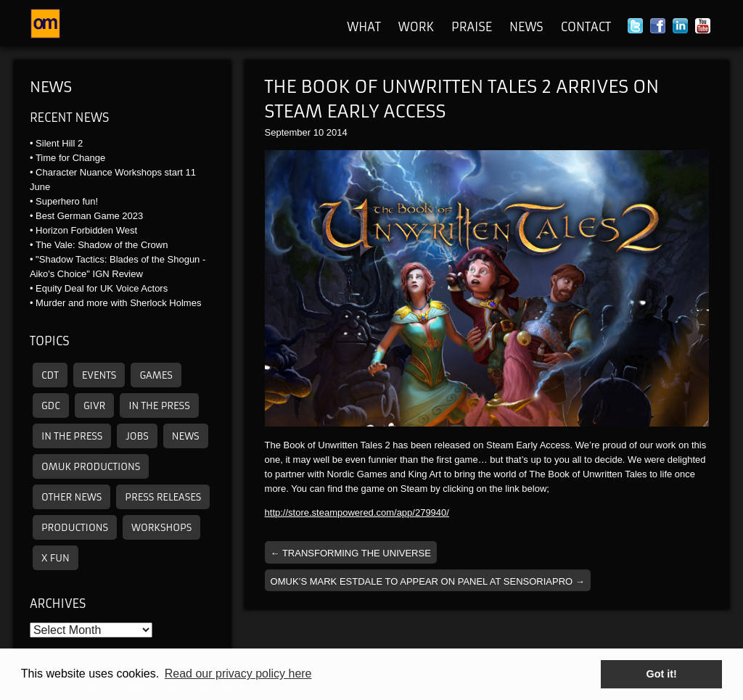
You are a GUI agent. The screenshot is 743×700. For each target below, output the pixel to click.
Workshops (161, 528)
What (364, 27)
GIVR (94, 406)
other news (71, 497)
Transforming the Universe (351, 553)
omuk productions (91, 467)
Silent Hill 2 (59, 143)
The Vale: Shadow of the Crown (102, 245)
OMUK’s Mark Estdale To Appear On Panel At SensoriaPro (428, 581)
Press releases (163, 497)
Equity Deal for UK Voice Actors (102, 288)
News (526, 27)
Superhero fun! (67, 201)
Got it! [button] (662, 674)
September (288, 132)
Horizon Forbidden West (86, 230)
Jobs (137, 436)
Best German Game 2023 (89, 216)
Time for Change (70, 158)
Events (99, 375)
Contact (586, 27)
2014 (337, 132)
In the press (159, 406)
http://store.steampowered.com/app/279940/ (357, 512)
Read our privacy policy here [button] (238, 674)
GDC (51, 406)
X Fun (56, 558)
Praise (472, 27)
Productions (75, 528)
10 (319, 132)
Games (156, 375)
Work (416, 27)
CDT (50, 375)
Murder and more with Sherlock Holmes (118, 303)
